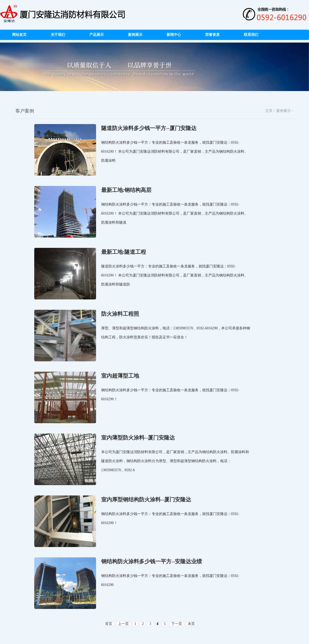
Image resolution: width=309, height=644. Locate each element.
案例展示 (135, 35)
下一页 (177, 624)
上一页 (123, 624)
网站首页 (19, 35)
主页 (269, 111)
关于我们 (58, 35)
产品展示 (97, 35)
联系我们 (251, 35)
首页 (109, 624)
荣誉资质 (212, 35)
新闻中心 (174, 35)
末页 (191, 624)
